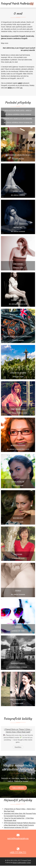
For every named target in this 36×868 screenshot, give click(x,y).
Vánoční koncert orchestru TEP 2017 (18, 155)
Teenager (18, 627)
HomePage (28, 114)
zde (21, 88)
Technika (21, 340)
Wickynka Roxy (18, 518)
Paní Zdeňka (18, 554)
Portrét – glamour (18, 300)
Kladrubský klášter (18, 663)
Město (23, 449)
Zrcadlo (18, 591)
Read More (18, 747)
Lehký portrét (18, 264)
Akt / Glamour (9, 114)
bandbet (11, 867)
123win (17, 867)
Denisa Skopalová (18, 482)
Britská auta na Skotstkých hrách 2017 (18, 336)
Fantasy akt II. (18, 191)
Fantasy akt (18, 228)
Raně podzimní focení (18, 409)
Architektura (16, 114)
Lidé (31, 122)
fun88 (7, 867)
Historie (22, 114)
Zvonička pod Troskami (18, 373)
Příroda (21, 376)
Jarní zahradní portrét (18, 700)
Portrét (21, 268)
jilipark (2, 867)
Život (23, 159)
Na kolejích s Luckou (18, 445)
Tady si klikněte (18, 788)
